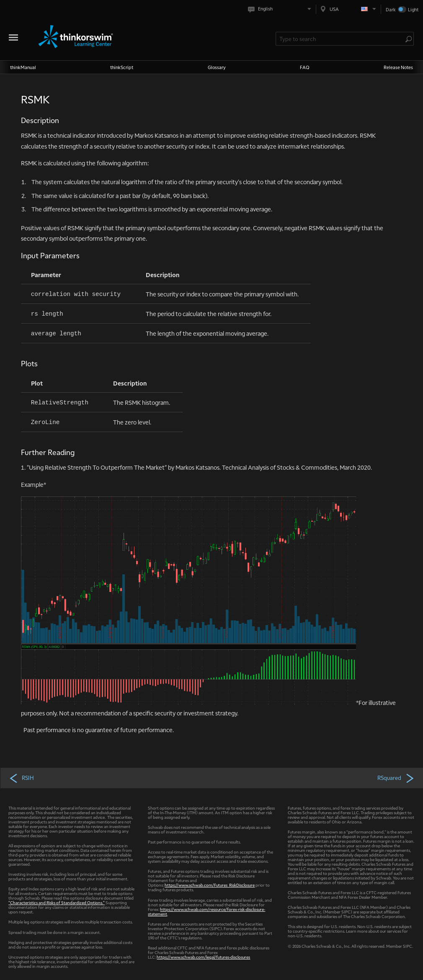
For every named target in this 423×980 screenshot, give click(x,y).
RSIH (21, 778)
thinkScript (122, 67)
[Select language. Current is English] (281, 9)
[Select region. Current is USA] (348, 9)
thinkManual (23, 67)
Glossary (217, 67)
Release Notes (398, 67)
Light (413, 9)
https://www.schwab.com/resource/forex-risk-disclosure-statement (206, 911)
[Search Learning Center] (340, 39)
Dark (391, 9)
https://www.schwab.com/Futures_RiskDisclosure (210, 885)
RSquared (396, 778)
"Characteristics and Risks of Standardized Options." (57, 902)
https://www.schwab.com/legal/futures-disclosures (203, 957)
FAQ (305, 67)
